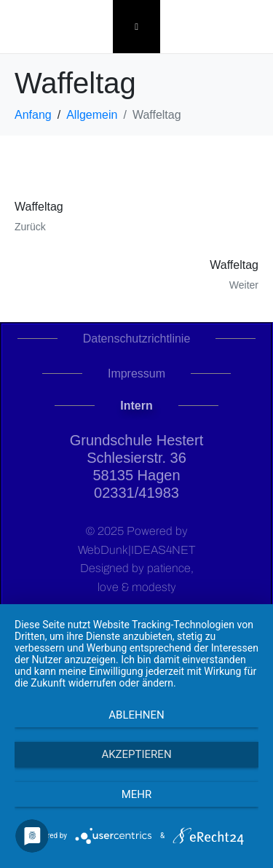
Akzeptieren (136, 754)
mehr (137, 794)
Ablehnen (136, 715)
